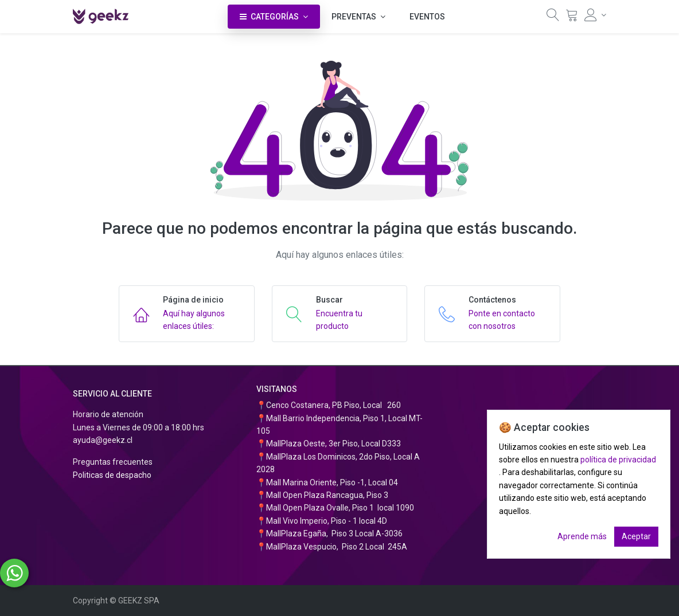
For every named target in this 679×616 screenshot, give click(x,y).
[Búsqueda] (553, 18)
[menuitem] (427, 17)
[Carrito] (572, 18)
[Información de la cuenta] (595, 15)
